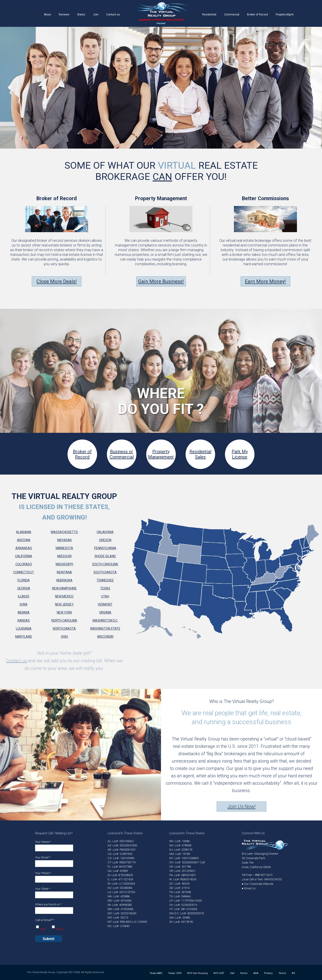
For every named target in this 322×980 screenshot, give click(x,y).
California (24, 556)
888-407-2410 (264, 875)
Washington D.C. (105, 620)
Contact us (17, 661)
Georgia (24, 588)
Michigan (64, 540)
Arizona (24, 540)
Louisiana (24, 629)
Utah (105, 596)
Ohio (64, 637)
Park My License (240, 454)
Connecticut (24, 572)
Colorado (24, 564)
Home (244, 973)
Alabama (24, 532)
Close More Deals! (57, 281)
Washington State (105, 629)
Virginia (105, 612)
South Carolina (105, 564)
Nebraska (64, 580)
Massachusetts (64, 532)
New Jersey (64, 604)
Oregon (105, 540)
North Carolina (64, 620)
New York (64, 612)
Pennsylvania (105, 548)
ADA (256, 973)
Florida (24, 580)
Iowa (24, 604)
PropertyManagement (161, 454)
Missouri (64, 556)
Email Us (250, 888)
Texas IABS (156, 973)
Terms (282, 973)
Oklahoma (105, 532)
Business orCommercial (122, 454)
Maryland (24, 637)
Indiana (24, 612)
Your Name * (54, 846)
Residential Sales (200, 454)
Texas (105, 588)
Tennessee (105, 580)
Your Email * (54, 861)
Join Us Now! (241, 807)
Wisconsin (105, 637)
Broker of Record (82, 454)
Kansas (24, 620)
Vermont (105, 604)
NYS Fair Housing (197, 973)
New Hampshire (64, 588)
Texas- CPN (175, 973)
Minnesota (64, 548)
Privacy (268, 973)
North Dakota (64, 629)
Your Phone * (54, 877)
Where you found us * (54, 908)
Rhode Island (105, 556)
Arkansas (24, 548)
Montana (64, 572)
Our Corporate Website (259, 884)
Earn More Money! (265, 281)
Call (232, 973)
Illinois (24, 596)
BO (293, 973)
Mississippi (64, 564)
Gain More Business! (161, 281)
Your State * (54, 893)
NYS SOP (219, 973)
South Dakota (105, 572)
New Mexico (64, 596)
